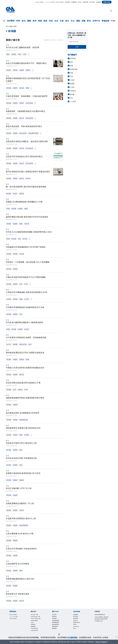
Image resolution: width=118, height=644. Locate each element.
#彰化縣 (22, 88)
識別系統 (55, 617)
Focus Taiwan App (37, 619)
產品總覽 (76, 615)
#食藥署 (22, 70)
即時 (18, 21)
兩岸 (35, 21)
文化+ (33, 624)
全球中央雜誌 (35, 621)
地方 (67, 21)
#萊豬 (27, 359)
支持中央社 (107, 2)
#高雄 (19, 54)
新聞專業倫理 (56, 624)
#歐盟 (21, 435)
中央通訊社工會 (99, 624)
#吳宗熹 (27, 224)
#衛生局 (22, 118)
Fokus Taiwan (60, 2)
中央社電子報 (35, 630)
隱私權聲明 (55, 628)
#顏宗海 (22, 194)
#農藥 (26, 209)
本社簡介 (55, 615)
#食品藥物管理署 (33, 133)
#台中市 (9, 344)
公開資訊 (55, 619)
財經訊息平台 (77, 624)
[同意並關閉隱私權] (116, 637)
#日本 (21, 284)
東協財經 (105, 21)
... (29, 54)
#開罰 (8, 54)
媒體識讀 (74, 2)
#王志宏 (27, 299)
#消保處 (9, 254)
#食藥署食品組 (24, 420)
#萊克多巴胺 (23, 344)
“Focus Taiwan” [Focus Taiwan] (101, 642)
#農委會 (22, 359)
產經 (40, 21)
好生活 (80, 2)
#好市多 (25, 239)
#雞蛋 (27, 88)
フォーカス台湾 (50, 2)
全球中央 (96, 21)
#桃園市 (28, 70)
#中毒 (26, 390)
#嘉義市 (22, 103)
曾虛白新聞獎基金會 (101, 615)
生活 (56, 21)
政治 (24, 21)
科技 (51, 21)
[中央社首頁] (10, 10)
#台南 (25, 54)
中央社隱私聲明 (72, 637)
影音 (89, 21)
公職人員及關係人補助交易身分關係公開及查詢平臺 (101, 619)
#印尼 (26, 284)
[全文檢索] (111, 11)
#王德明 (22, 254)
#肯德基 (27, 435)
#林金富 (28, 178)
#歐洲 (21, 571)
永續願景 (99, 2)
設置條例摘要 (56, 621)
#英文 (21, 450)
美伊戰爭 (11, 21)
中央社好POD (35, 633)
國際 (29, 21)
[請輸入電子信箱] (77, 42)
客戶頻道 (92, 2)
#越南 (21, 224)
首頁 (7, 26)
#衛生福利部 (29, 103)
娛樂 (83, 21)
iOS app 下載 (35, 615)
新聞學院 (33, 628)
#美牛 (30, 344)
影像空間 (86, 2)
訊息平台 (76, 621)
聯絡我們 (55, 630)
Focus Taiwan (40, 2)
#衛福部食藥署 (24, 525)
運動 (78, 21)
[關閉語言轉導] (116, 642)
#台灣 (14, 390)
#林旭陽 (14, 54)
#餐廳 (21, 299)
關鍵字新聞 (13, 26)
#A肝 (19, 239)
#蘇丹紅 (22, 178)
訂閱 (77, 47)
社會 (62, 21)
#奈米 (21, 465)
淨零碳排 (68, 2)
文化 (73, 21)
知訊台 (75, 626)
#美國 (8, 209)
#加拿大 (15, 194)
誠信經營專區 (56, 626)
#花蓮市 (9, 70)
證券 (45, 21)
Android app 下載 (36, 617)
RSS (75, 630)
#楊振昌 (20, 390)
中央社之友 (77, 628)
